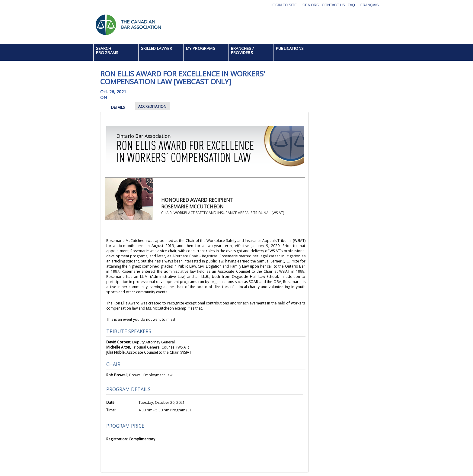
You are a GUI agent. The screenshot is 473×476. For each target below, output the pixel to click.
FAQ (351, 5)
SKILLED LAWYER (157, 48)
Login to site (284, 5)
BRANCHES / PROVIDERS (243, 50)
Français (370, 5)
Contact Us (333, 5)
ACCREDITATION (152, 106)
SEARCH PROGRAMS (107, 50)
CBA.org (311, 5)
